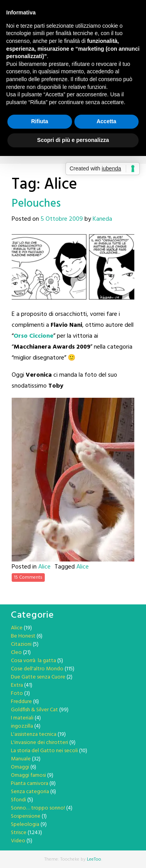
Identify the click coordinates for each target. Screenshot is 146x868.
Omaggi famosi (28, 775)
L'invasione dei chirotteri (40, 743)
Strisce (19, 833)
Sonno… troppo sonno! (38, 808)
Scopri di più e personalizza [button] (73, 140)
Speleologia (25, 825)
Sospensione (26, 816)
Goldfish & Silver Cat (34, 710)
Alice (44, 567)
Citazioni (21, 644)
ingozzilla (22, 726)
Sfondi (18, 800)
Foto (17, 694)
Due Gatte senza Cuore (38, 677)
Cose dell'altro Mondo (37, 669)
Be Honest (23, 636)
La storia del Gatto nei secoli (44, 751)
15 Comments (28, 577)
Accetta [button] (106, 121)
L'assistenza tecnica (34, 734)
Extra (17, 685)
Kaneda (102, 219)
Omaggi (20, 767)
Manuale (21, 759)
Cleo (16, 653)
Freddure (21, 702)
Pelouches (36, 204)
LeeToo (94, 859)
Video (18, 841)
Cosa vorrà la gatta (33, 661)
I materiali (22, 718)
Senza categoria (30, 792)
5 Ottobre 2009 (62, 219)
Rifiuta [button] (40, 121)
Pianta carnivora (30, 784)
